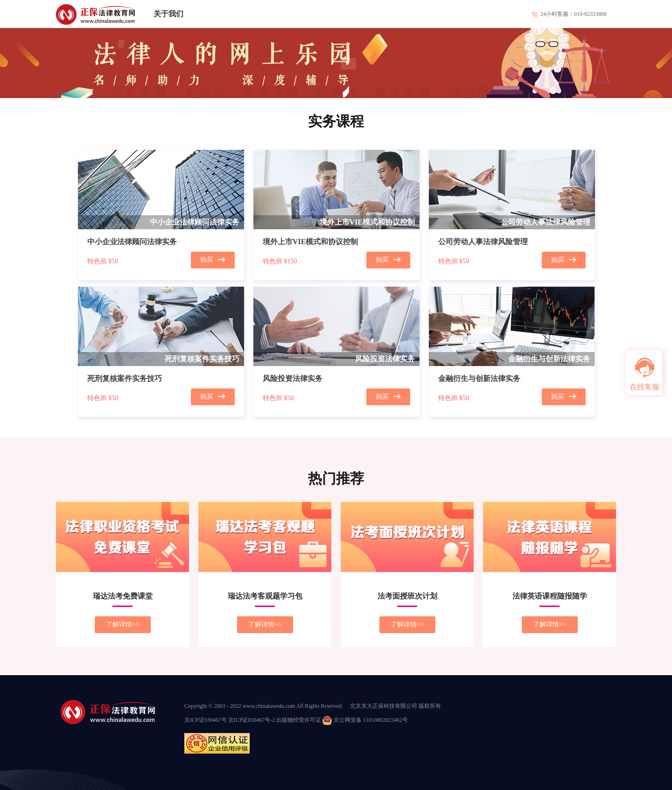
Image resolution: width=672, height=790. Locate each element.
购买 (213, 260)
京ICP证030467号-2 (252, 720)
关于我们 (168, 14)
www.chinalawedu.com (269, 706)
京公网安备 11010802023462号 (365, 720)
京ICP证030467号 (206, 720)
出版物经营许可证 (299, 720)
